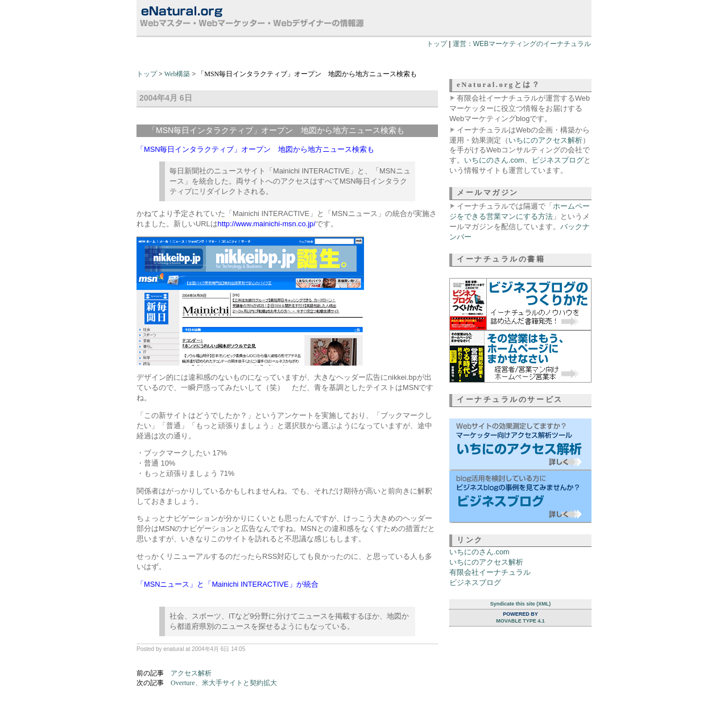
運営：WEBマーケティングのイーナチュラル (522, 44)
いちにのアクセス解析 (545, 140)
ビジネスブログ (558, 160)
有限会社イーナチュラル (490, 572)
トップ (437, 44)
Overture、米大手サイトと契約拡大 (224, 683)
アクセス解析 (191, 673)
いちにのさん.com (494, 160)
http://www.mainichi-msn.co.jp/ (267, 224)
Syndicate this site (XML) (521, 604)
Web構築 (177, 74)
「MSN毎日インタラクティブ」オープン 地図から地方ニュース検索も (255, 149)
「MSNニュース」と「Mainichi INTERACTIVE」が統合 (227, 584)
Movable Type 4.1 (520, 621)
